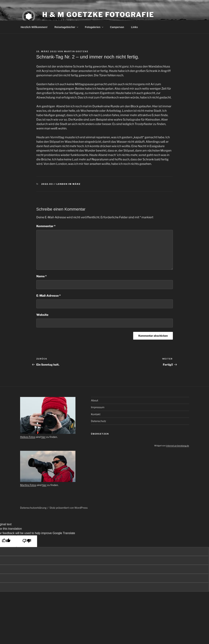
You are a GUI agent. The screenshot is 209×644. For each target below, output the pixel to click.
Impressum (98, 407)
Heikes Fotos (28, 437)
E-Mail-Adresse (49, 296)
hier (43, 437)
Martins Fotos (28, 485)
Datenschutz (99, 421)
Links (134, 27)
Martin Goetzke (76, 51)
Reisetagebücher (67, 27)
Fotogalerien (94, 27)
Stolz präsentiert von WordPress (69, 508)
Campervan (117, 27)
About (95, 400)
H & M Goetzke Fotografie (98, 15)
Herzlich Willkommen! (34, 27)
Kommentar (46, 226)
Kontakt (96, 414)
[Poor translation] (27, 541)
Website (42, 315)
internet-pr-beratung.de (178, 446)
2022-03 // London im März (61, 184)
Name (42, 276)
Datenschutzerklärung (33, 508)
